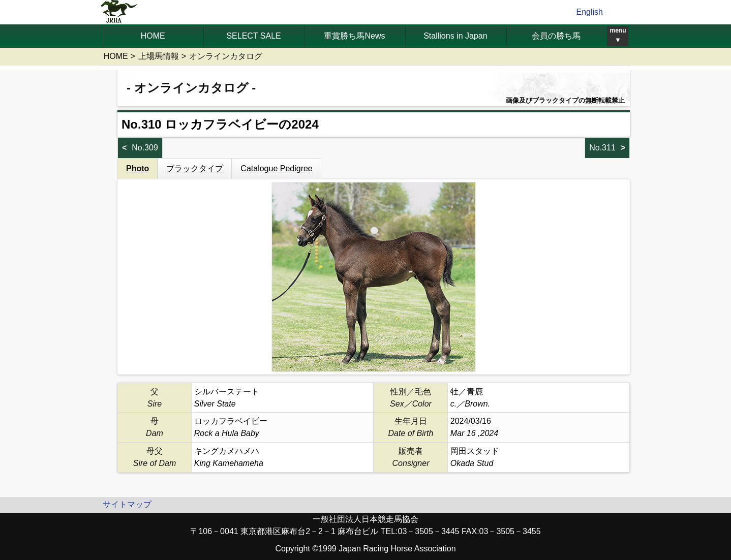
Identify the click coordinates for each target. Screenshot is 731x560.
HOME (153, 36)
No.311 (602, 148)
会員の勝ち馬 (556, 36)
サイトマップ (127, 504)
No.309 (145, 148)
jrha (120, 12)
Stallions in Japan (455, 36)
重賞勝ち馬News (354, 36)
